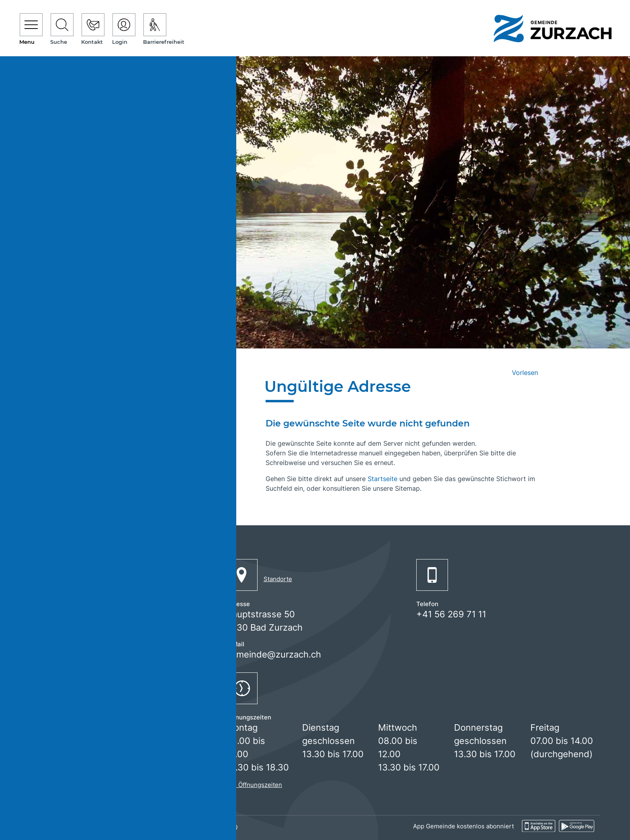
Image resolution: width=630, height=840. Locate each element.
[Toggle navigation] (31, 30)
